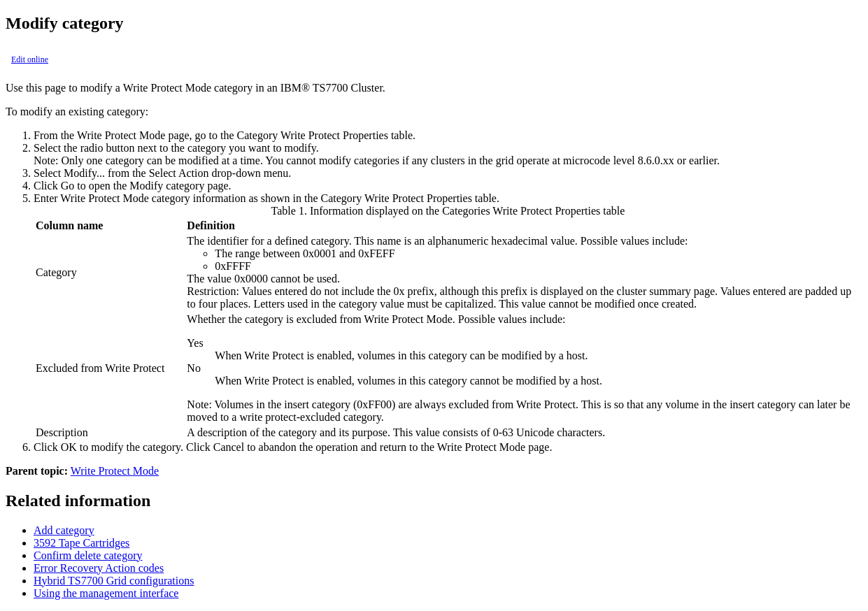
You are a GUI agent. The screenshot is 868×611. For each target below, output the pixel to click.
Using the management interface (106, 593)
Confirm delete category (88, 555)
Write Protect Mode (115, 471)
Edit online (30, 59)
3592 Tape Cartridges (81, 543)
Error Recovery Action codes (99, 568)
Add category (64, 530)
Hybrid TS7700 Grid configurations (114, 581)
